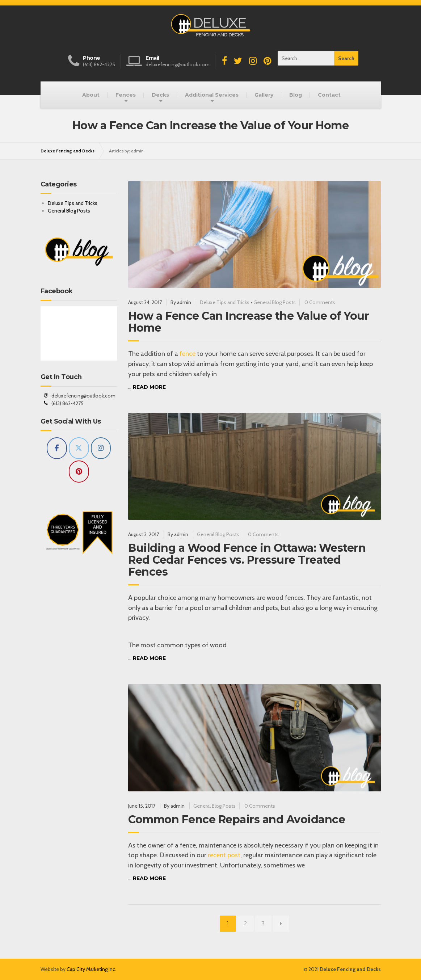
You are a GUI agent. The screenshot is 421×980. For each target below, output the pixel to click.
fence (188, 354)
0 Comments (320, 302)
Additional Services (212, 95)
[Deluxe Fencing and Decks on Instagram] (101, 448)
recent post (224, 855)
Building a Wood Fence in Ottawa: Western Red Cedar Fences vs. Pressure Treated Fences (247, 560)
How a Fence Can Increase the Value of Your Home (249, 322)
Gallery (264, 95)
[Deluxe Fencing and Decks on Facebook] (57, 448)
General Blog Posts (275, 302)
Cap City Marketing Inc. (91, 969)
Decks (160, 95)
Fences (126, 95)
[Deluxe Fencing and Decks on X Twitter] (79, 448)
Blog (296, 95)
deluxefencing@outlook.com (83, 396)
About (91, 95)
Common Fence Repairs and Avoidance (237, 819)
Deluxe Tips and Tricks (225, 302)
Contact (329, 95)
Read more (149, 387)
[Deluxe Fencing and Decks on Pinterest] (79, 472)
